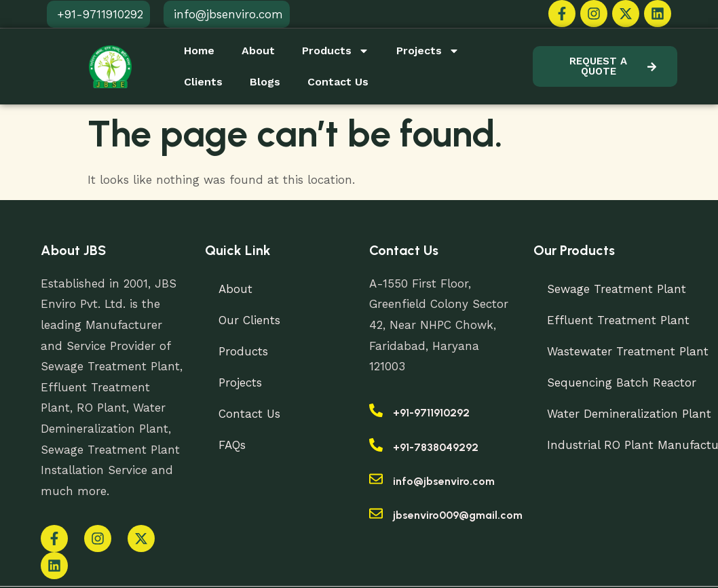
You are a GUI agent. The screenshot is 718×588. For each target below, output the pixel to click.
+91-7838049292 (436, 447)
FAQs (232, 445)
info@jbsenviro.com (444, 481)
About (258, 51)
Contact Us (338, 82)
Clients (203, 82)
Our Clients (249, 320)
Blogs (265, 82)
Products (336, 51)
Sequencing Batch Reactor (622, 383)
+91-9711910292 (431, 413)
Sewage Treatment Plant (617, 289)
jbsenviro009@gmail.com (458, 515)
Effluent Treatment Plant (618, 320)
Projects (428, 51)
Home (199, 51)
